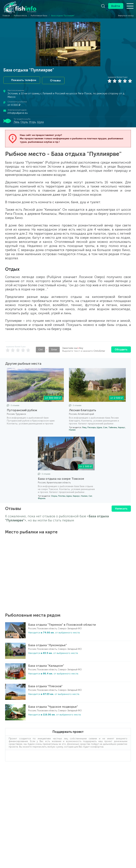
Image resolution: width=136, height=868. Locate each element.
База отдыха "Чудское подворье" (53, 706)
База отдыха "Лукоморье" (47, 644)
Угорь (32, 122)
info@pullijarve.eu (18, 112)
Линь (16, 122)
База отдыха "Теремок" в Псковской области (62, 624)
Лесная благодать (83, 410)
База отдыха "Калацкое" (46, 665)
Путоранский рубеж (22, 410)
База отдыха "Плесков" (45, 685)
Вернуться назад (124, 16)
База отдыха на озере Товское (61, 478)
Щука (40, 122)
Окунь (24, 122)
